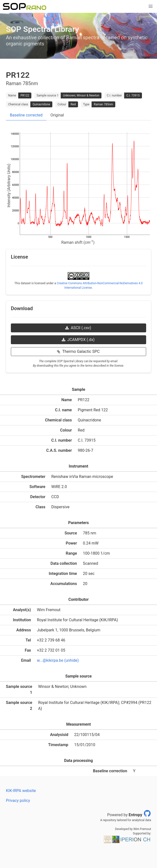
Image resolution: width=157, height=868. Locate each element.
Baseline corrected (26, 115)
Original (57, 115)
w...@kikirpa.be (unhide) (58, 660)
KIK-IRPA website (21, 791)
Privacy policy (18, 801)
